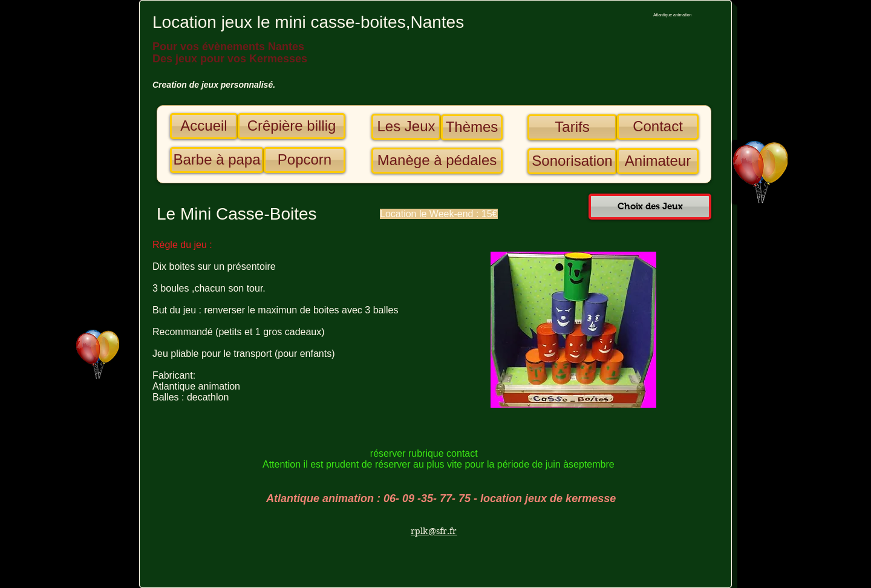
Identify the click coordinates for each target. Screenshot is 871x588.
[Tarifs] (572, 127)
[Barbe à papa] (217, 160)
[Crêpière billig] (292, 126)
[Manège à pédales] (437, 161)
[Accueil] (204, 126)
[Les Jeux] (406, 127)
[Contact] (658, 127)
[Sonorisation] (572, 161)
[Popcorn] (305, 160)
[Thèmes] (472, 127)
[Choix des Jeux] (650, 207)
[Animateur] (658, 161)
